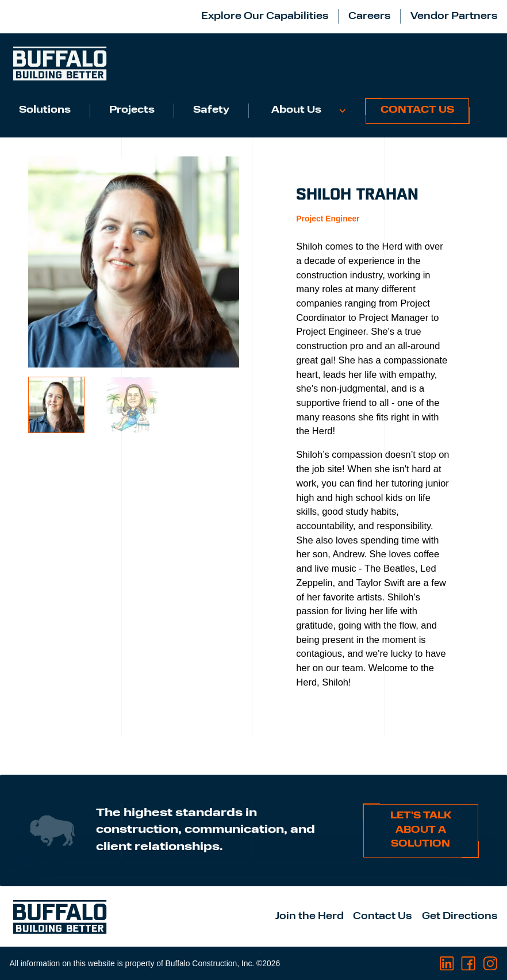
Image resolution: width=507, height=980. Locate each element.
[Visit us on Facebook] (468, 964)
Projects (132, 110)
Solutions (45, 110)
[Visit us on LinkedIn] (447, 964)
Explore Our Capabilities (265, 17)
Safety (211, 110)
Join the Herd (310, 917)
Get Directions (460, 917)
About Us (296, 110)
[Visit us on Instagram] (490, 964)
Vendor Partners (454, 17)
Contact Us (417, 110)
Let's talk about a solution (421, 830)
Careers (370, 17)
